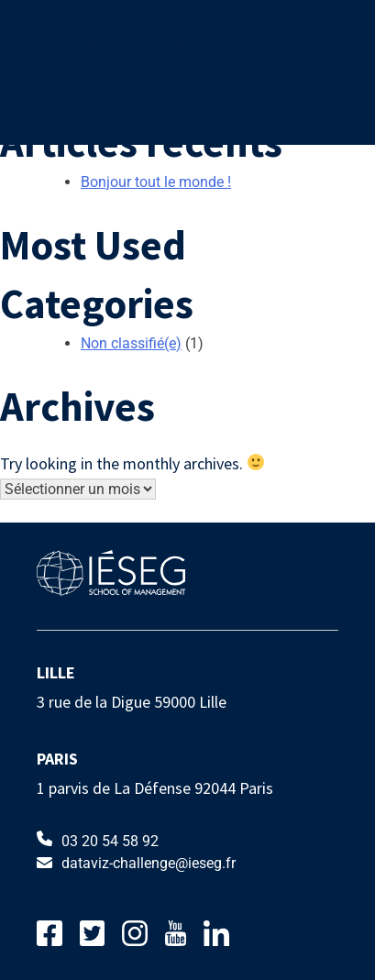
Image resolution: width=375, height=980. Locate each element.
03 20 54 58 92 (98, 840)
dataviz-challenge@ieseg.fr (136, 863)
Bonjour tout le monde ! (156, 182)
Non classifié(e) (131, 343)
